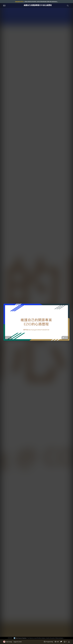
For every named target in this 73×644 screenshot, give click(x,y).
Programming (48, 642)
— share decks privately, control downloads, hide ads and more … (36, 1)
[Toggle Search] (68, 5)
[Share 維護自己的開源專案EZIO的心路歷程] (61, 642)
